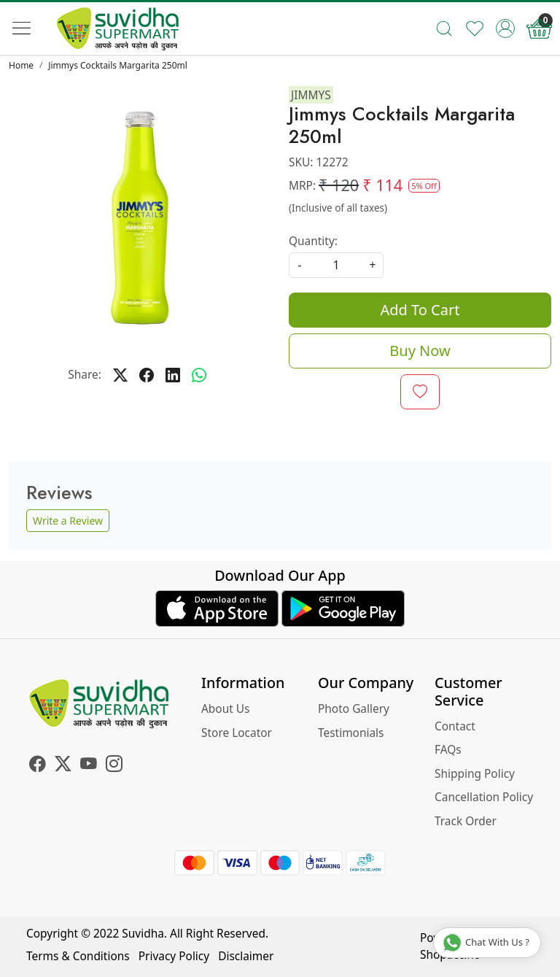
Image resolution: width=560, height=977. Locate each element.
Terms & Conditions (78, 956)
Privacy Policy (174, 956)
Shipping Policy (475, 773)
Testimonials (351, 733)
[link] (444, 28)
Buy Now (420, 351)
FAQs (448, 749)
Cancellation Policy (484, 797)
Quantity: (313, 241)
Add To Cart (420, 310)
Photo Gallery (354, 708)
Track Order (466, 821)
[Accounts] (505, 28)
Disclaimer (246, 956)
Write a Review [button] (68, 521)
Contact (455, 726)
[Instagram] (114, 765)
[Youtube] (89, 765)
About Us (226, 708)
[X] (63, 765)
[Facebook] (38, 765)
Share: (85, 374)
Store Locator (237, 733)
